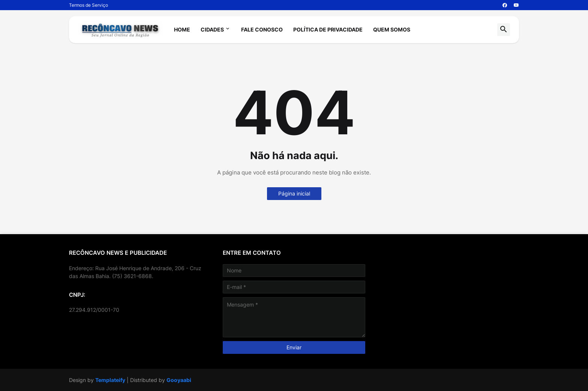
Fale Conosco (262, 29)
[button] (504, 30)
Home (182, 29)
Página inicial (294, 193)
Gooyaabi (179, 380)
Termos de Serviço (88, 5)
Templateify (110, 380)
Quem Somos (392, 29)
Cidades (212, 29)
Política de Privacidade (328, 29)
